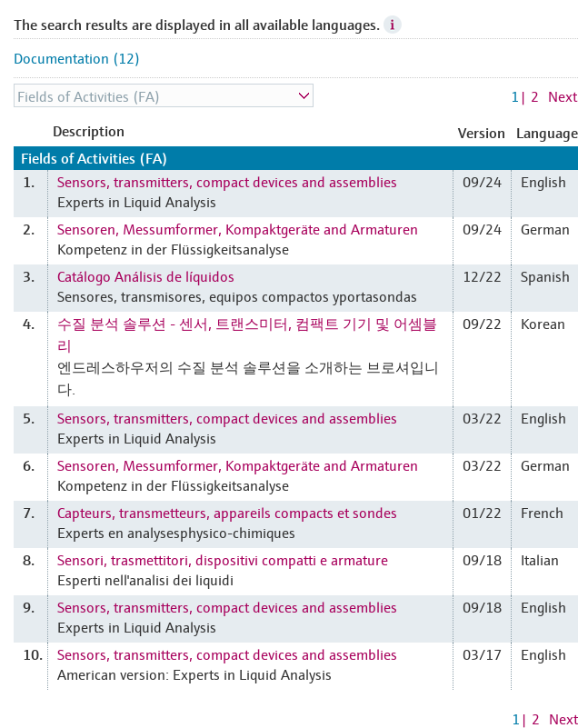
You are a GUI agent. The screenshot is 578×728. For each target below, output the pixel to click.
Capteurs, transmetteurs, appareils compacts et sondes (227, 512)
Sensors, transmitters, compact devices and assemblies (227, 181)
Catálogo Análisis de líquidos (146, 275)
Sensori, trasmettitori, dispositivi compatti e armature (223, 559)
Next (563, 95)
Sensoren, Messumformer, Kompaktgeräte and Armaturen (238, 228)
